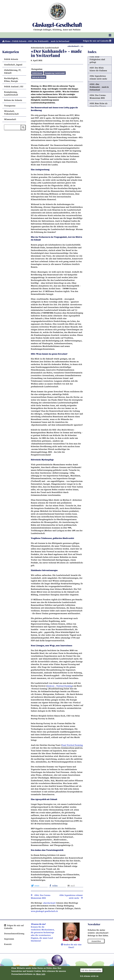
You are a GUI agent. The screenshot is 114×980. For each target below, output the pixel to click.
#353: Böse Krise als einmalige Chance (98, 105)
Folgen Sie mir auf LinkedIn (97, 41)
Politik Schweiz (19, 41)
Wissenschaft (10, 119)
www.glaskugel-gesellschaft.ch (44, 911)
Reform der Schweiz (39, 77)
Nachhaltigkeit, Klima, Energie (11, 80)
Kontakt (8, 944)
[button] (39, 886)
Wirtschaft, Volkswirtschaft (11, 112)
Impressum (9, 939)
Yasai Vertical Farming (72, 745)
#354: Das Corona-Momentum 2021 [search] (41, 896)
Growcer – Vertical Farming (60, 686)
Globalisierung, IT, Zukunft (13, 71)
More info (41, 974)
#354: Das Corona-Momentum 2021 (98, 96)
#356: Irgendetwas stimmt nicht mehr (98, 77)
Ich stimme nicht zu (89, 976)
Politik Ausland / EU (14, 86)
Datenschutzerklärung (14, 933)
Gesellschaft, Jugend (13, 64)
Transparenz (10, 105)
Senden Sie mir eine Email (71, 946)
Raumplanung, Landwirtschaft (55, 73)
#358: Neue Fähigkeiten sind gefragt (97, 59)
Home (6, 41)
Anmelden (96, 941)
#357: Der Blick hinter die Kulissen (98, 69)
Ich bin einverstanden (91, 970)
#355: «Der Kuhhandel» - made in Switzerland (99, 87)
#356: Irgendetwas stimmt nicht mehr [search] (71, 896)
